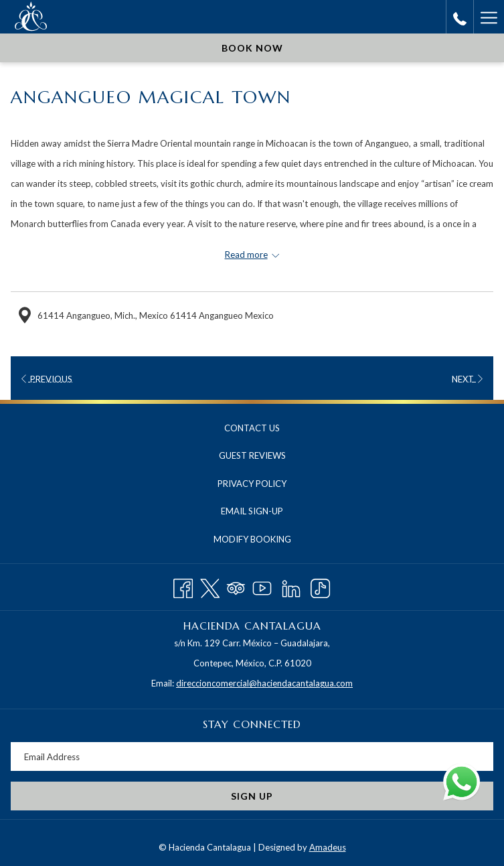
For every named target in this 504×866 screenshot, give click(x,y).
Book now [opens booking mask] (252, 48)
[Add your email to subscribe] (252, 756)
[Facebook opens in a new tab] (183, 586)
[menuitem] (252, 428)
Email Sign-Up (252, 511)
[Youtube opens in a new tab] (262, 586)
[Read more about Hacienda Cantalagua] (252, 255)
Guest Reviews (252, 455)
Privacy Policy (252, 484)
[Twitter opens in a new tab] (210, 586)
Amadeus (328, 847)
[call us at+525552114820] (460, 17)
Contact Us (252, 428)
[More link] (489, 17)
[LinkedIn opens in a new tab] (291, 586)
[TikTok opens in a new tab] (320, 586)
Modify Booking (252, 539)
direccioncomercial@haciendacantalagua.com (264, 683)
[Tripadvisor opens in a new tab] (236, 586)
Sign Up (252, 796)
